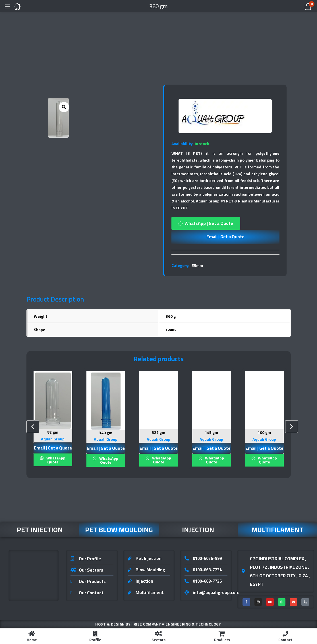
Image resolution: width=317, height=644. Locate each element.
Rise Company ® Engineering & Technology (177, 624)
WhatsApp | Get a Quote (209, 223)
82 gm (53, 432)
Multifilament (277, 529)
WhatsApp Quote (55, 460)
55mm (197, 265)
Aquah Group (53, 439)
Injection (198, 529)
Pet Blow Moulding (119, 529)
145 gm (211, 432)
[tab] (225, 252)
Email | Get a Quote (225, 237)
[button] (301, 6)
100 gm (264, 432)
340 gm (106, 433)
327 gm (158, 432)
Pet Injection (40, 529)
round (171, 329)
